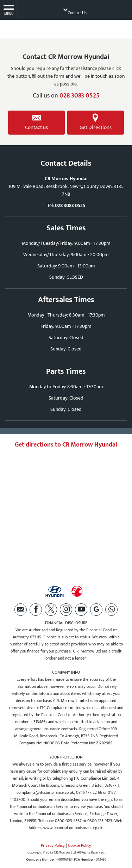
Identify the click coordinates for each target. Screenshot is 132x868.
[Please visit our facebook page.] (36, 610)
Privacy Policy (53, 845)
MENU (9, 10)
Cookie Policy (80, 845)
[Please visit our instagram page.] (66, 610)
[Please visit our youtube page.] (81, 610)
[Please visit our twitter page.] (51, 610)
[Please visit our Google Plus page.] (96, 610)
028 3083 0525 (80, 96)
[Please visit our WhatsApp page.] (111, 610)
